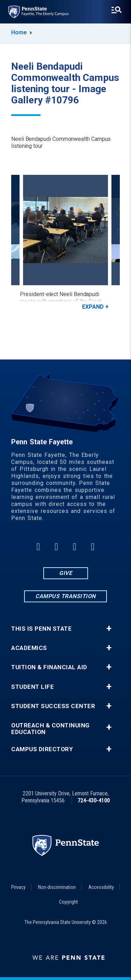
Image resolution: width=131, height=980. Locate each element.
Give (65, 573)
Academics (29, 648)
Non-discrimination (57, 887)
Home (19, 32)
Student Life (32, 687)
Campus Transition (65, 596)
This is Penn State (41, 629)
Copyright (68, 902)
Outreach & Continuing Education (50, 729)
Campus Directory (42, 749)
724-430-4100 (94, 800)
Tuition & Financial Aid (49, 667)
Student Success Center (53, 706)
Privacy (18, 887)
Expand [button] (93, 307)
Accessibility (101, 887)
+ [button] (109, 629)
